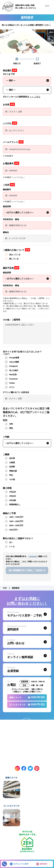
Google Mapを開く (37, 796)
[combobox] (27, 81)
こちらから (33, 556)
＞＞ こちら (35, 97)
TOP (5, 588)
